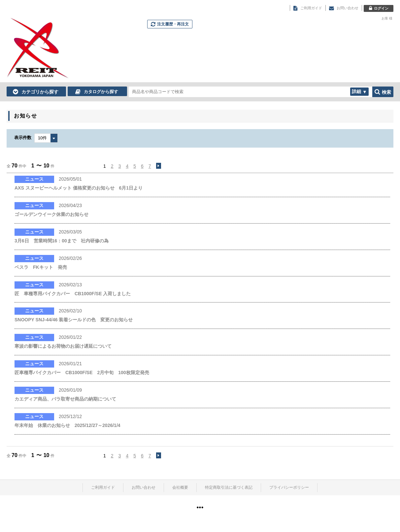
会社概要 (180, 487)
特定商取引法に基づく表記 (229, 487)
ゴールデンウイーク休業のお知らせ (51, 214)
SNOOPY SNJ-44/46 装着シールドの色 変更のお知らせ (74, 320)
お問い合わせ (144, 487)
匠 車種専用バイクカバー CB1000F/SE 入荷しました (73, 294)
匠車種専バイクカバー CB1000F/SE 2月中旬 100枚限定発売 (82, 372)
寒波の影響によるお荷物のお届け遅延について (63, 346)
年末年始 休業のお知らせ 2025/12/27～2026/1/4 (67, 425)
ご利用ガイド (103, 487)
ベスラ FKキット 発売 (41, 267)
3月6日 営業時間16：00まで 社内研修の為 (62, 241)
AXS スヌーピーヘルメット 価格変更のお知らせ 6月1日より (79, 188)
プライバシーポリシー (289, 487)
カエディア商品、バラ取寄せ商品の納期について (65, 399)
